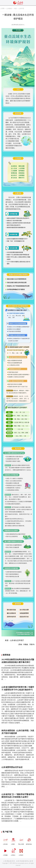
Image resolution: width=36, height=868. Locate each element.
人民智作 (21, 852)
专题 (15, 9)
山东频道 (9, 9)
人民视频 (5, 852)
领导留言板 (29, 841)
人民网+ (13, 841)
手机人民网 (21, 841)
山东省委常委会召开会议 (12, 767)
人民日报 (5, 841)
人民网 (2, 9)
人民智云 (13, 852)
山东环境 (21, 9)
